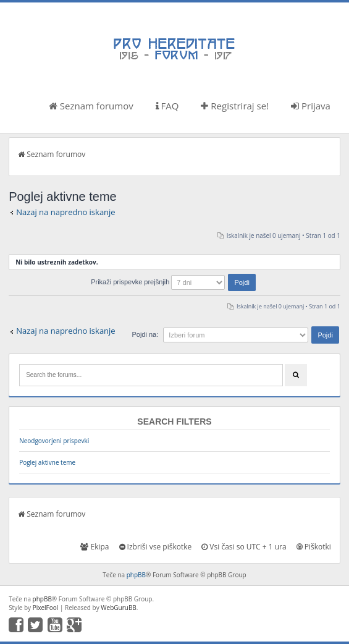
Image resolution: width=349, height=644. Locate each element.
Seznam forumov (91, 106)
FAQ (167, 106)
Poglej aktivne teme (47, 462)
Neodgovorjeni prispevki (54, 441)
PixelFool (46, 608)
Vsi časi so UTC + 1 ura (244, 547)
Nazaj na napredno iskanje (66, 212)
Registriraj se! (235, 106)
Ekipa (95, 547)
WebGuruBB (119, 608)
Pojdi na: (145, 334)
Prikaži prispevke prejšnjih (173, 282)
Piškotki (314, 547)
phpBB (136, 575)
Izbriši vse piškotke (156, 547)
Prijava (311, 106)
